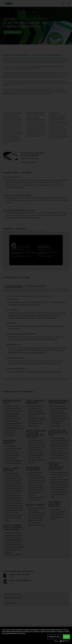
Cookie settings (54, 637)
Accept (66, 637)
